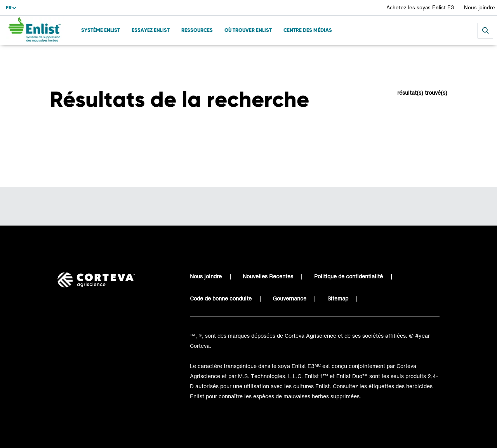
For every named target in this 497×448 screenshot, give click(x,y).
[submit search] (485, 31)
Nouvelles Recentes (268, 276)
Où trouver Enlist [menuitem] (248, 30)
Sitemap (338, 298)
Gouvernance (289, 298)
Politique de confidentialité (348, 276)
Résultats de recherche (109, 56)
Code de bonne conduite (221, 298)
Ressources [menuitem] (197, 30)
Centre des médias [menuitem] (308, 30)
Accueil (59, 56)
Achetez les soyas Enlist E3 (420, 8)
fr (9, 8)
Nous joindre (480, 8)
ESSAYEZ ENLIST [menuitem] (151, 30)
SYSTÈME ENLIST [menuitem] (101, 30)
